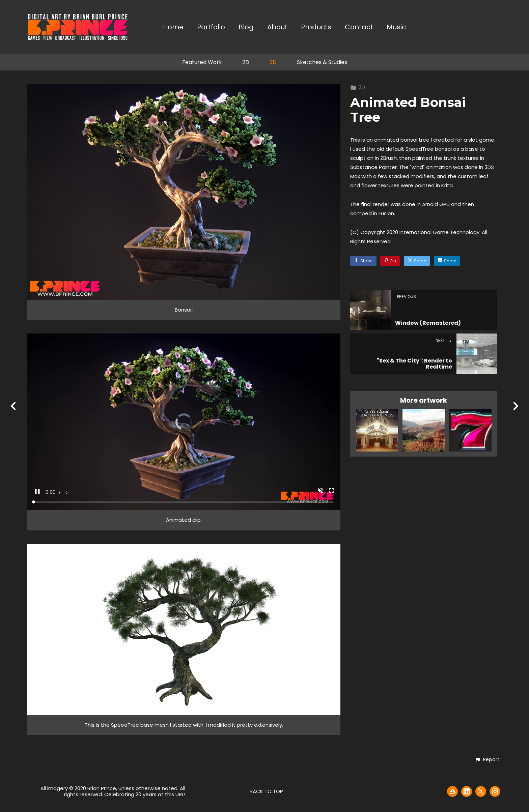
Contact (359, 27)
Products (316, 27)
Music (396, 27)
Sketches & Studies (322, 62)
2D (246, 62)
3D (273, 62)
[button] (487, 760)
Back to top (266, 791)
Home (173, 27)
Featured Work (202, 62)
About (277, 27)
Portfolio (211, 27)
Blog (246, 27)
